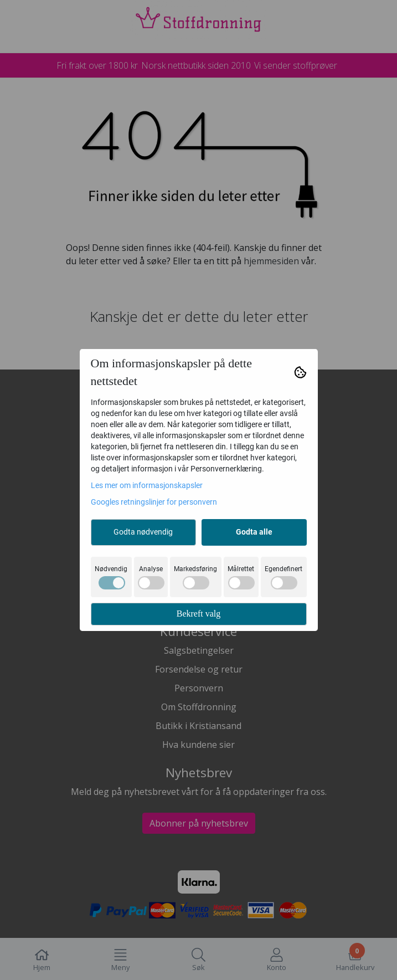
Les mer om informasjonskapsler (147, 485)
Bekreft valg (199, 614)
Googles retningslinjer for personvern (154, 502)
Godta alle (254, 532)
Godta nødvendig (143, 532)
